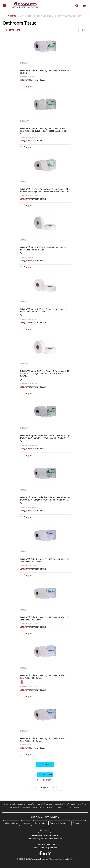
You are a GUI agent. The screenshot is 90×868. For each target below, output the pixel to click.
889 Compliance (11, 823)
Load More (45, 764)
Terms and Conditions (59, 823)
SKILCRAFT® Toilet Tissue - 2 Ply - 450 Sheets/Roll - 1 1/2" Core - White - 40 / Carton (44, 618)
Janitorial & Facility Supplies (38, 16)
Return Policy (40, 823)
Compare (26, 87)
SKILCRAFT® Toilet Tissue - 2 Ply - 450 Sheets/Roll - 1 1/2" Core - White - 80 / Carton (44, 677)
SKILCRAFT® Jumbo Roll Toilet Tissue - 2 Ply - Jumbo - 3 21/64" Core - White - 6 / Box (43, 248)
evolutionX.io (68, 859)
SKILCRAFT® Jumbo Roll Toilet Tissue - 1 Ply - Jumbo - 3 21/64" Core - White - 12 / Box (43, 310)
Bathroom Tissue (38, 80)
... (20, 16)
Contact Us (45, 830)
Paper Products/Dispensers (68, 16)
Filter (83, 30)
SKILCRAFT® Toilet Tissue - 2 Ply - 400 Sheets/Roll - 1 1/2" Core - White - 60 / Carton (44, 560)
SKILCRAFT (24, 63)
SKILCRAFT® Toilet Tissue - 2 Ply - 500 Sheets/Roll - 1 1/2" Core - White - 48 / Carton (44, 740)
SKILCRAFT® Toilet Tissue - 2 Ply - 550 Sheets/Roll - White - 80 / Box (45, 72)
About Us (26, 823)
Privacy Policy (79, 823)
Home (12, 16)
